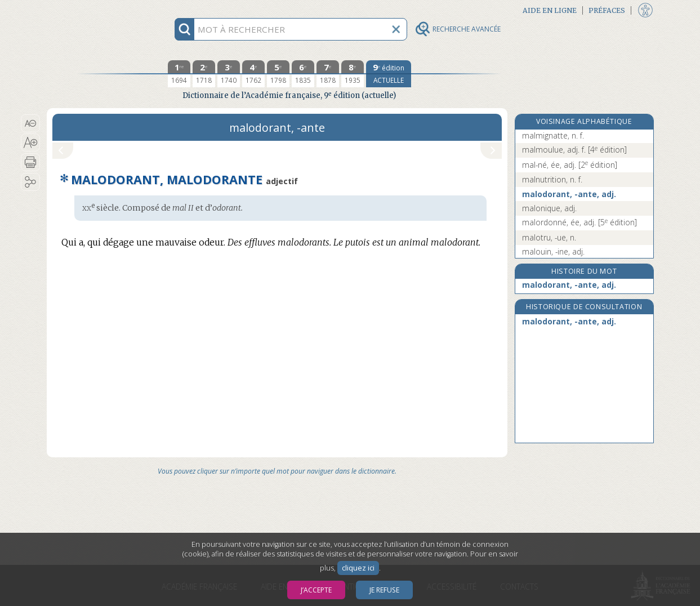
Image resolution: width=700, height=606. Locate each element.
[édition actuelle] (389, 74)
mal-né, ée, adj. (570, 165)
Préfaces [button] (607, 10)
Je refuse (384, 590)
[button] (31, 123)
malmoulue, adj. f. (574, 150)
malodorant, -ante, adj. (569, 194)
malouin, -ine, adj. (553, 251)
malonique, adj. (549, 208)
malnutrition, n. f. (552, 179)
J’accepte (316, 590)
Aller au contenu (91, 10)
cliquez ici (358, 568)
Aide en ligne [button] (550, 10)
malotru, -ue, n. (549, 237)
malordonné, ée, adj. (579, 222)
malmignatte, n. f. (553, 135)
